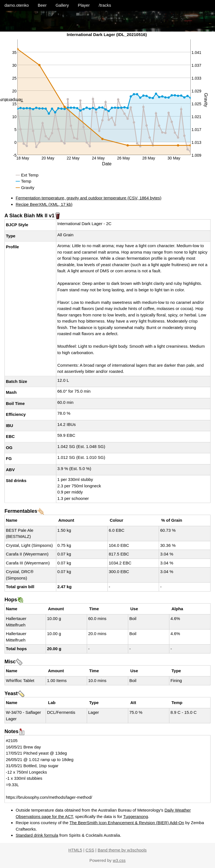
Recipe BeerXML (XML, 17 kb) (44, 204)
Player (84, 5)
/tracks (105, 5)
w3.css (119, 860)
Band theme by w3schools (122, 850)
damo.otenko (17, 5)
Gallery (62, 5)
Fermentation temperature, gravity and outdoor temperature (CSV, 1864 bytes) (89, 198)
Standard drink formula (37, 835)
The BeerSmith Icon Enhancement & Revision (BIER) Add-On (127, 823)
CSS (90, 850)
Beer (42, 5)
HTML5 (75, 850)
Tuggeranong (136, 816)
